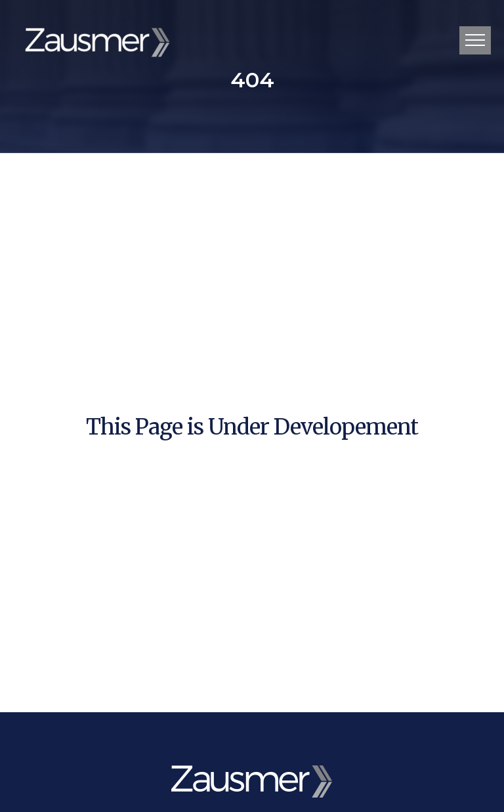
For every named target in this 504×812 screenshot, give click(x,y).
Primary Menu (475, 40)
